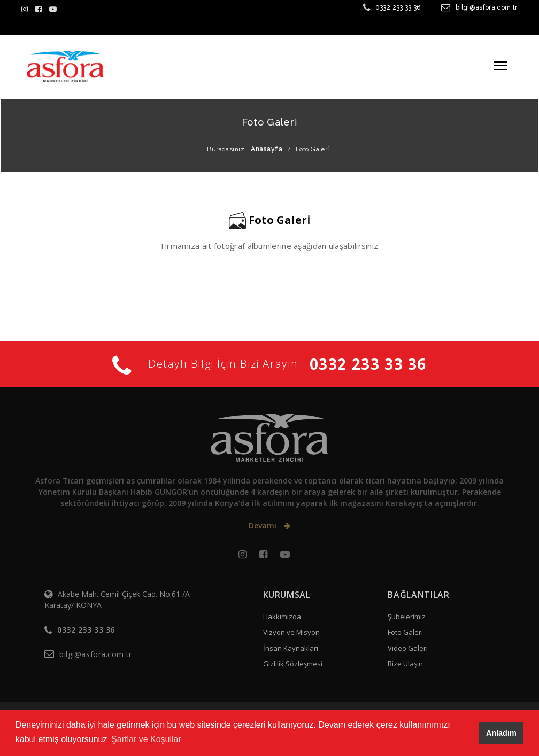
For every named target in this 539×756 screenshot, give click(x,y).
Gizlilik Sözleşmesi (293, 664)
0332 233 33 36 (398, 7)
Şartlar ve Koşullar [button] (146, 739)
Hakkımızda (282, 617)
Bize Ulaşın (405, 664)
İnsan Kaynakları (291, 648)
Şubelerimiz (407, 617)
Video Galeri (408, 648)
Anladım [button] (501, 733)
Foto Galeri (405, 632)
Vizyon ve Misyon (291, 632)
